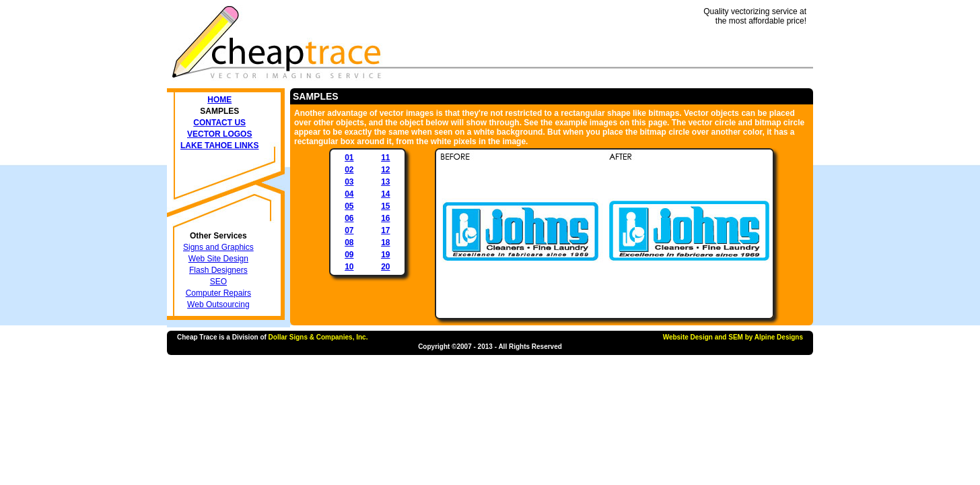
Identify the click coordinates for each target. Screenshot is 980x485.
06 (349, 218)
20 (385, 267)
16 (385, 218)
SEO (218, 282)
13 (385, 182)
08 (349, 243)
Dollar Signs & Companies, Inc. (318, 337)
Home (219, 100)
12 (385, 170)
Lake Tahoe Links (219, 145)
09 (349, 255)
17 (385, 230)
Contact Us (219, 123)
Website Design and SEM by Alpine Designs (733, 337)
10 (349, 267)
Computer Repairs (218, 293)
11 (385, 158)
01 (349, 158)
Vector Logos (219, 134)
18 (385, 243)
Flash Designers (218, 270)
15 (385, 206)
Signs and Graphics (218, 247)
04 (349, 194)
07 (349, 230)
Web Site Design (218, 259)
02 (349, 170)
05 (349, 206)
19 (385, 255)
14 (385, 194)
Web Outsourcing (218, 304)
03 (349, 182)
